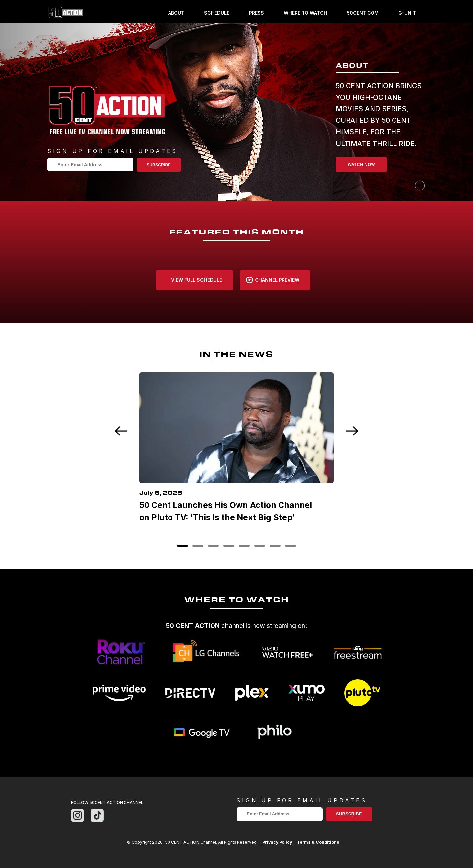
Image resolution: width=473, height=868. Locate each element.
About (176, 13)
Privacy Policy (277, 842)
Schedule (217, 13)
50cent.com (363, 13)
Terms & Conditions (318, 842)
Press (257, 13)
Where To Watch (305, 13)
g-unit (407, 13)
